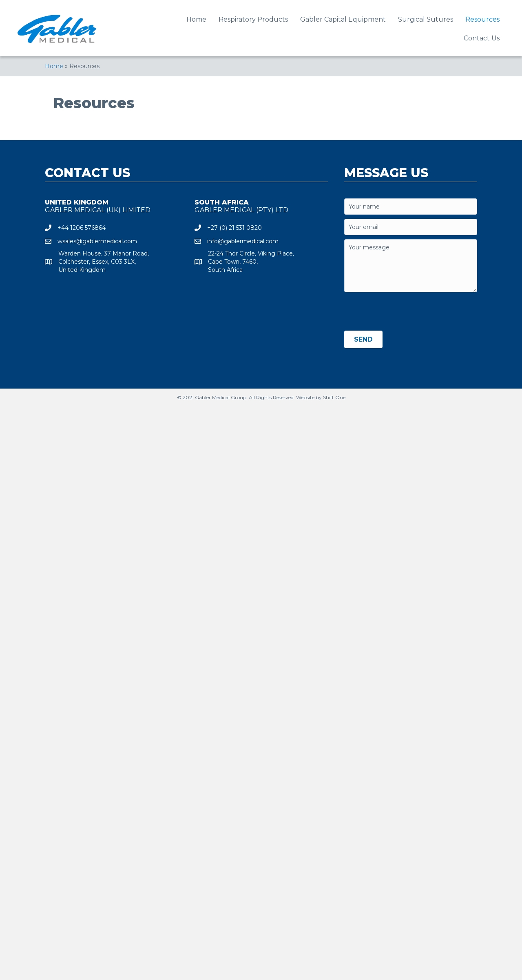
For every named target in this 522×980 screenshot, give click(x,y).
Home (54, 66)
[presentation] (406, 312)
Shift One (334, 397)
